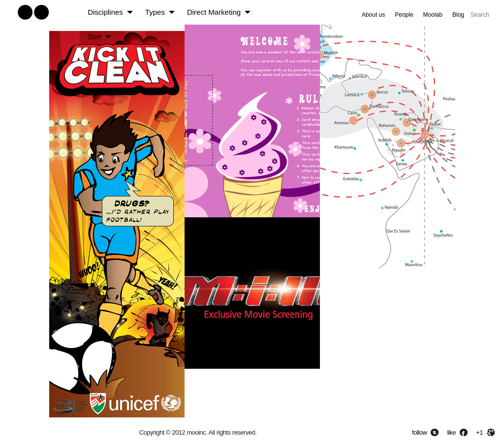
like (451, 432)
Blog (458, 15)
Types (155, 12)
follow (419, 432)
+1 (479, 432)
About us (373, 15)
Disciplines (105, 12)
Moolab (433, 15)
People (404, 15)
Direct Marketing (214, 12)
